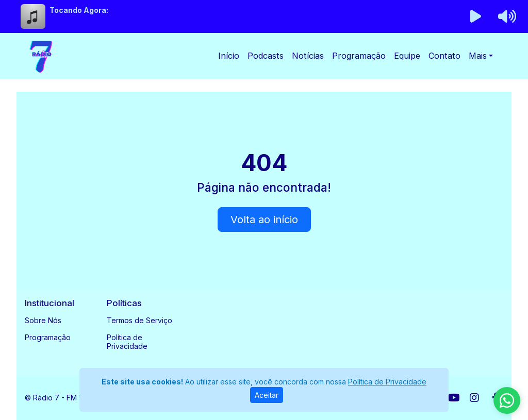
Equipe (407, 56)
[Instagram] (474, 398)
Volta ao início (264, 220)
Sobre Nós (43, 320)
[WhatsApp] (507, 400)
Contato (444, 56)
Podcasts (266, 56)
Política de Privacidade (127, 342)
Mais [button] (478, 56)
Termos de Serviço (139, 320)
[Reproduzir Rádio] (476, 16)
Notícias (308, 56)
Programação (359, 56)
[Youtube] (454, 398)
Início (229, 56)
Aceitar (267, 395)
